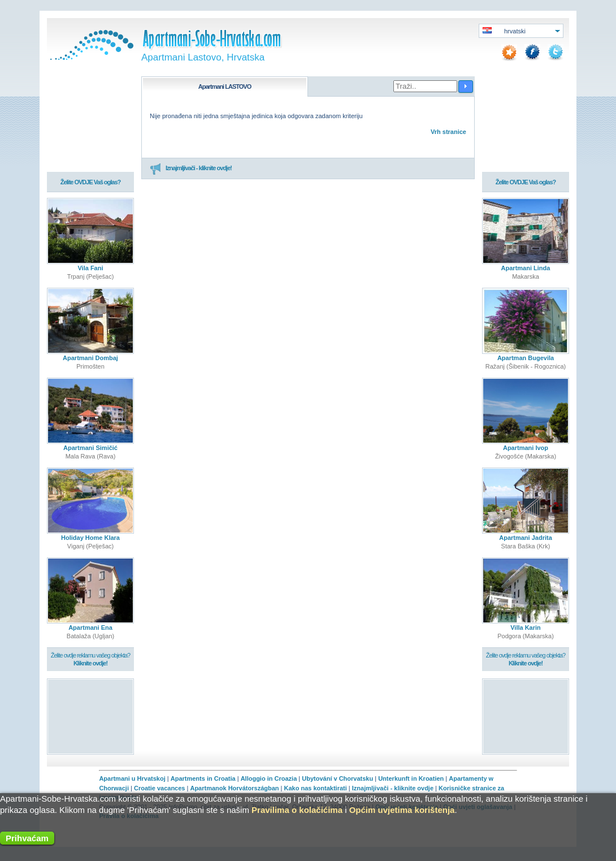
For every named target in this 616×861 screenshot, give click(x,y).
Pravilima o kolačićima (297, 810)
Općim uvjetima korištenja (402, 810)
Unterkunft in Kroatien (411, 778)
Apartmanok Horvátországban (234, 788)
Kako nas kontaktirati (316, 788)
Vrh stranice (448, 132)
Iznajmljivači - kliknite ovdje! (191, 168)
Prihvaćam (27, 838)
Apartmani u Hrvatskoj (132, 778)
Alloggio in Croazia (269, 778)
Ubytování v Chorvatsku (337, 778)
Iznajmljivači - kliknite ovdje (393, 788)
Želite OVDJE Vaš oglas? (91, 182)
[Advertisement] (91, 716)
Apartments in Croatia (203, 778)
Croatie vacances (160, 788)
